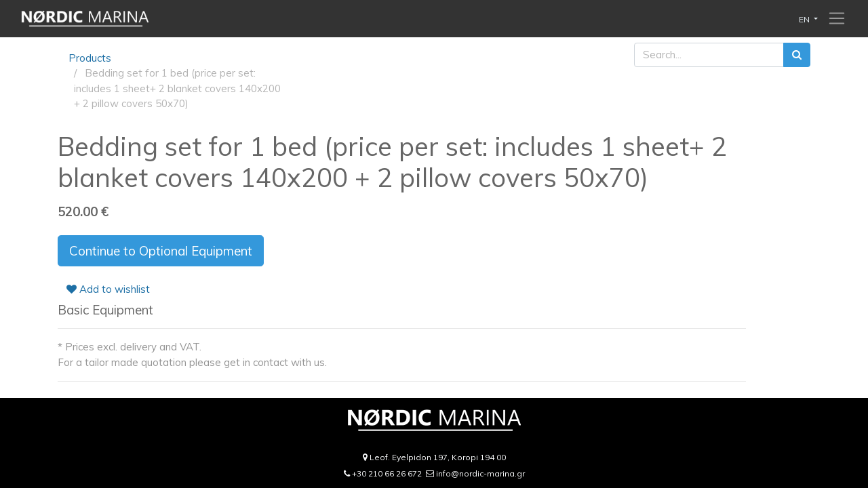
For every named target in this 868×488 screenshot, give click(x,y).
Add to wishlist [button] (108, 289)
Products (90, 58)
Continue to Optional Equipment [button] (161, 251)
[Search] (797, 55)
